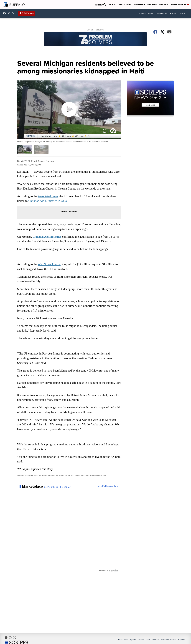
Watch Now (180, 4)
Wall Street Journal (50, 264)
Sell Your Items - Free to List (58, 487)
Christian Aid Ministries (48, 236)
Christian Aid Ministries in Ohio (48, 201)
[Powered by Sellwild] (114, 571)
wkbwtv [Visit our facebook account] (5, 13)
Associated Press (48, 196)
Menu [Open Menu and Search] (101, 5)
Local (113, 4)
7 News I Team (146, 14)
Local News (161, 14)
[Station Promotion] (95, 40)
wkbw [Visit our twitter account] (14, 13)
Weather (139, 4)
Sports (152, 4)
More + (183, 14)
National (125, 4)
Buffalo (173, 14)
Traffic (164, 4)
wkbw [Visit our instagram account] (10, 13)
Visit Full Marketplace (108, 487)
